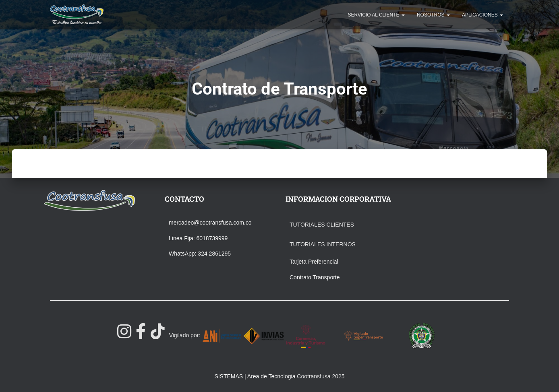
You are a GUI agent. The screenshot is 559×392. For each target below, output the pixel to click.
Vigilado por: (185, 335)
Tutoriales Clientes (322, 225)
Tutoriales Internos (323, 244)
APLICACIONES (482, 15)
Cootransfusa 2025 (321, 376)
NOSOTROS (433, 15)
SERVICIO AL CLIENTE (376, 15)
